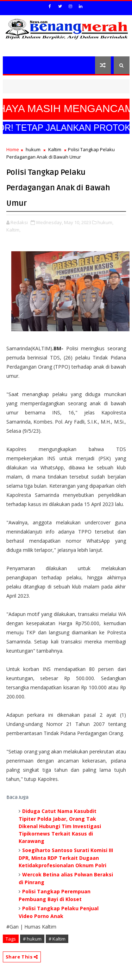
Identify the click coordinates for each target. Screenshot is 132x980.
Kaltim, (13, 230)
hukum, (105, 222)
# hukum (32, 939)
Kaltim (55, 149)
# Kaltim (57, 939)
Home (13, 149)
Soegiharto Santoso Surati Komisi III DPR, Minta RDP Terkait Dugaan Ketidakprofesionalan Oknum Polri (66, 858)
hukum (33, 149)
